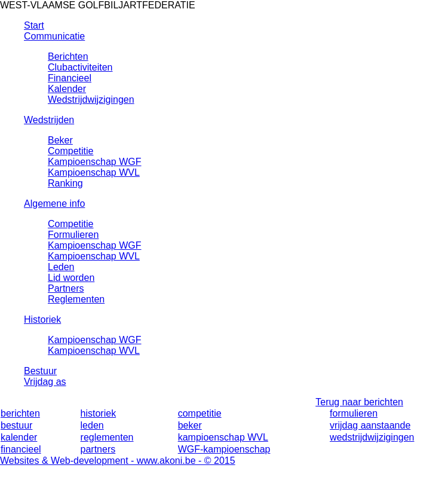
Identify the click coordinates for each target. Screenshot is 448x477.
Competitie (70, 151)
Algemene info (54, 204)
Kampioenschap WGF (95, 162)
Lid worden (71, 278)
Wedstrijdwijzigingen (91, 100)
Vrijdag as (45, 382)
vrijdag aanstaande (370, 425)
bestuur (16, 425)
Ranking (65, 183)
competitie (200, 413)
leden (92, 425)
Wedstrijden (49, 120)
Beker (60, 140)
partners (98, 449)
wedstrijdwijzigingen (372, 437)
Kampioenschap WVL (94, 172)
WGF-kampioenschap (224, 449)
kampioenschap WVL (223, 437)
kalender (19, 437)
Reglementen (76, 299)
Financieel (70, 78)
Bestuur (40, 371)
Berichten (68, 56)
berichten (20, 413)
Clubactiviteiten (80, 67)
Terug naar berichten (359, 402)
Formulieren (73, 235)
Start (34, 25)
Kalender (67, 89)
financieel (21, 449)
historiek (99, 413)
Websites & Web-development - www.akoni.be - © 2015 (118, 461)
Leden (61, 267)
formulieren (354, 413)
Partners (66, 288)
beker (190, 425)
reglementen (107, 437)
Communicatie (54, 36)
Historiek (42, 319)
